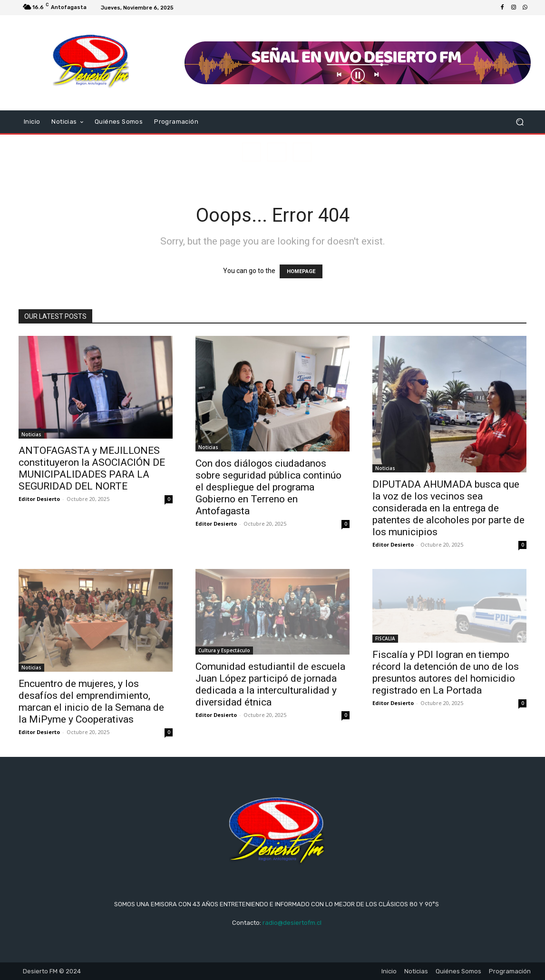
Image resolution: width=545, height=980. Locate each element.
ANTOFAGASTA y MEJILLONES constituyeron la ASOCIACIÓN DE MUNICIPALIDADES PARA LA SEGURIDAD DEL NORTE (92, 468)
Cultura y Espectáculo (224, 650)
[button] (520, 122)
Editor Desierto (39, 499)
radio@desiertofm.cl (292, 923)
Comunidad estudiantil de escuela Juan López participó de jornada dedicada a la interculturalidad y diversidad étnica (270, 684)
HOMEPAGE (301, 271)
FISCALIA (385, 638)
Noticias (31, 434)
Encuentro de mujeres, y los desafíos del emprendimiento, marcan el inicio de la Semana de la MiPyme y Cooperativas (91, 701)
